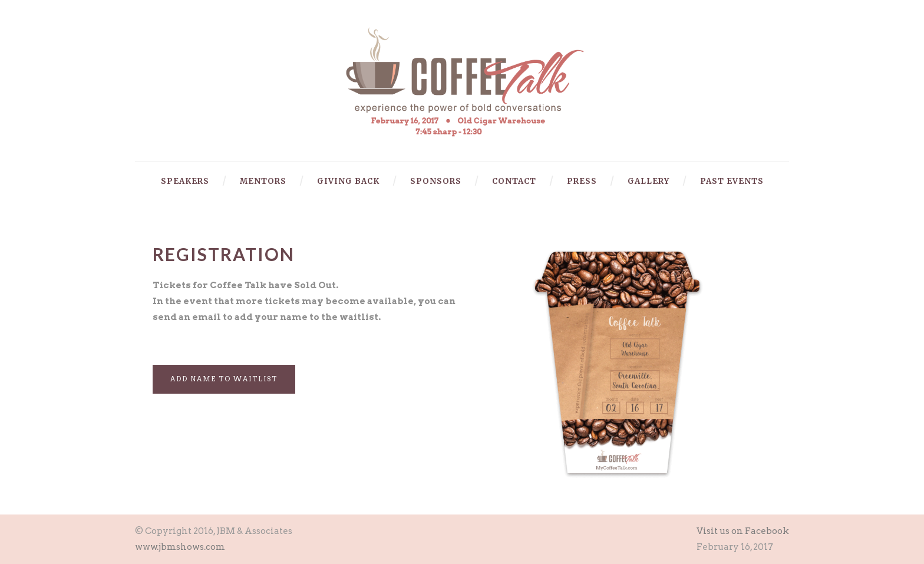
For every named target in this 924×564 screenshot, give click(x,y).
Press (582, 181)
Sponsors (436, 181)
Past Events (732, 181)
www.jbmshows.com (180, 547)
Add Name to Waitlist (224, 379)
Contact (514, 181)
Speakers (185, 181)
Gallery (649, 181)
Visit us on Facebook (743, 531)
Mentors (263, 181)
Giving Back (348, 181)
